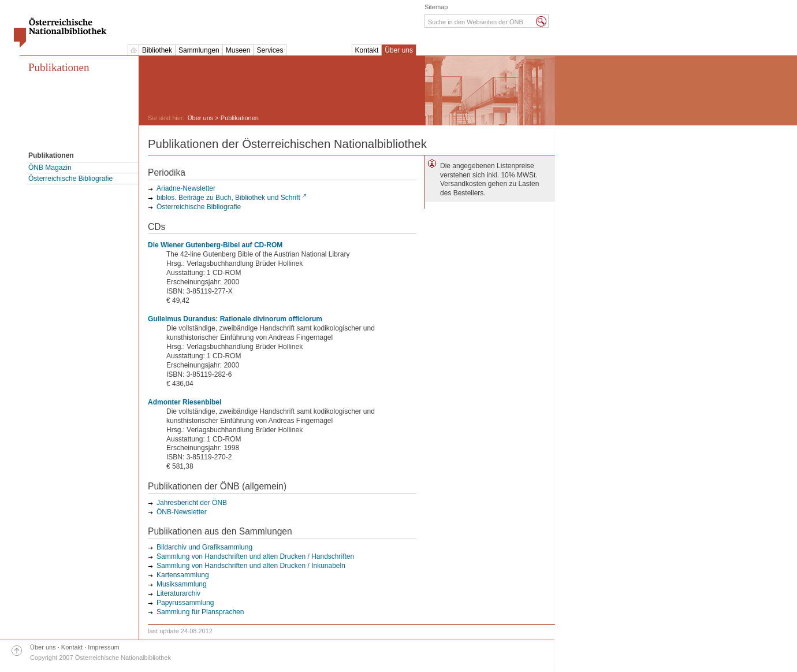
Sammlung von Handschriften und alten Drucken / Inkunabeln (251, 566)
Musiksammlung (182, 584)
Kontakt (367, 50)
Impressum (103, 647)
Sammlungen (199, 50)
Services (270, 50)
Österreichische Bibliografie (70, 179)
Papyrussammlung (185, 603)
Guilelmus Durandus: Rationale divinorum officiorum (235, 319)
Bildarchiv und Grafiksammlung (204, 547)
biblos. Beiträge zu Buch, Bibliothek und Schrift (228, 198)
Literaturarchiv (178, 593)
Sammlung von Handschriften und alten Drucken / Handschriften (255, 556)
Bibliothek (157, 50)
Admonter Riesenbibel (185, 402)
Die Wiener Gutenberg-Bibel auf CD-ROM (215, 245)
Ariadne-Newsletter (186, 188)
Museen (238, 50)
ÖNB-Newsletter (182, 512)
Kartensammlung (183, 575)
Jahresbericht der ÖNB (192, 503)
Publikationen (59, 67)
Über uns (399, 50)
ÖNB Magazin (50, 168)
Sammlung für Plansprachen (200, 612)
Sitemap (436, 7)
